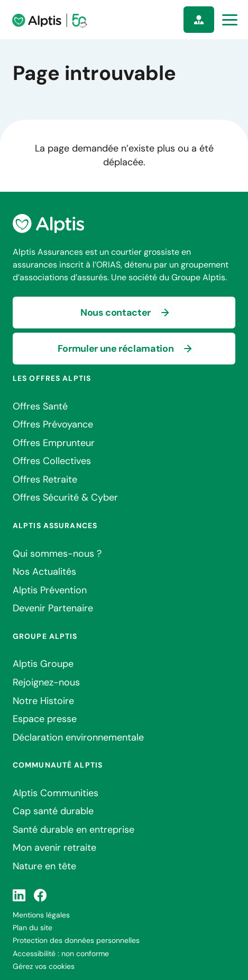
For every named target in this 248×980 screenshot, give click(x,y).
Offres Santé (40, 406)
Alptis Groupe (43, 664)
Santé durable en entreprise (74, 830)
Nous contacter (116, 313)
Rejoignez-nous (46, 682)
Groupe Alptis (45, 636)
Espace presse (45, 719)
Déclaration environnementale (78, 737)
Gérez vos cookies (44, 966)
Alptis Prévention (50, 590)
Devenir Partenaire (53, 608)
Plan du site (33, 928)
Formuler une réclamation (116, 349)
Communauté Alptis (58, 765)
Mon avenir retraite (54, 848)
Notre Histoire (43, 701)
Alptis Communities (56, 793)
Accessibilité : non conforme (61, 954)
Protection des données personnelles (76, 940)
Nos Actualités (44, 572)
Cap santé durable (53, 811)
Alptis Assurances (55, 525)
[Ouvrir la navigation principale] (230, 20)
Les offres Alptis (52, 378)
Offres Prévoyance (53, 424)
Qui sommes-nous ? (57, 554)
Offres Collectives (52, 461)
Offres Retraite (45, 479)
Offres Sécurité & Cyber (65, 497)
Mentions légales (41, 915)
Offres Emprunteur (54, 443)
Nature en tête (44, 866)
